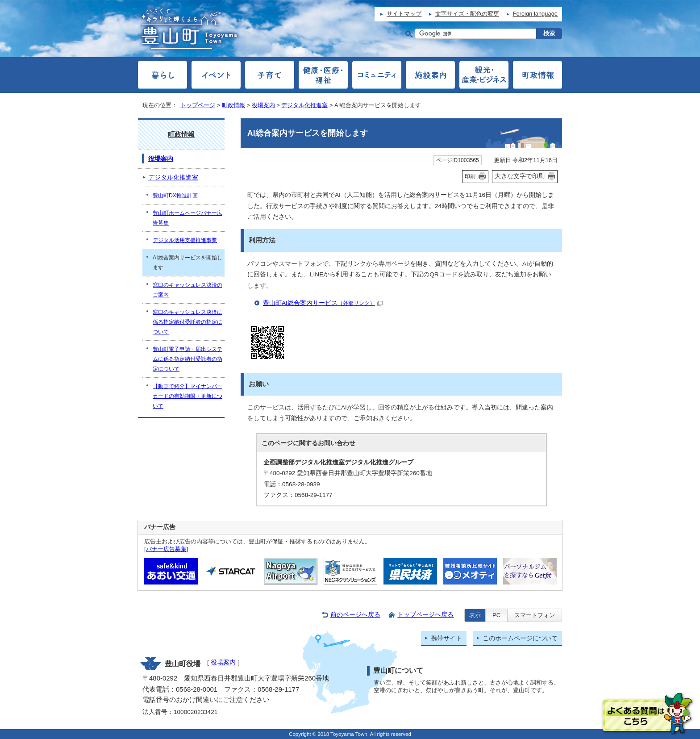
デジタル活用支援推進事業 (185, 240)
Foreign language (535, 14)
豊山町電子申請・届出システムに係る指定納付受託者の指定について (187, 359)
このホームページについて (520, 638)
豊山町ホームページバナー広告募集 (187, 218)
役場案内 (263, 105)
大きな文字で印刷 (520, 176)
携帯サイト (446, 638)
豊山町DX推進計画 (175, 196)
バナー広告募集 (166, 549)
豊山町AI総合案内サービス (323, 303)
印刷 (470, 176)
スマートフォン (535, 615)
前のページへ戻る (355, 615)
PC (496, 615)
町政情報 (233, 105)
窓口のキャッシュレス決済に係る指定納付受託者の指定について (187, 322)
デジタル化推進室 (304, 105)
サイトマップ (404, 14)
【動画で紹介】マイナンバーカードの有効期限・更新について (187, 396)
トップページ (198, 105)
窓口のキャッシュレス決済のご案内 (187, 290)
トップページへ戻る (425, 615)
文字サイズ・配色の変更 (467, 14)
